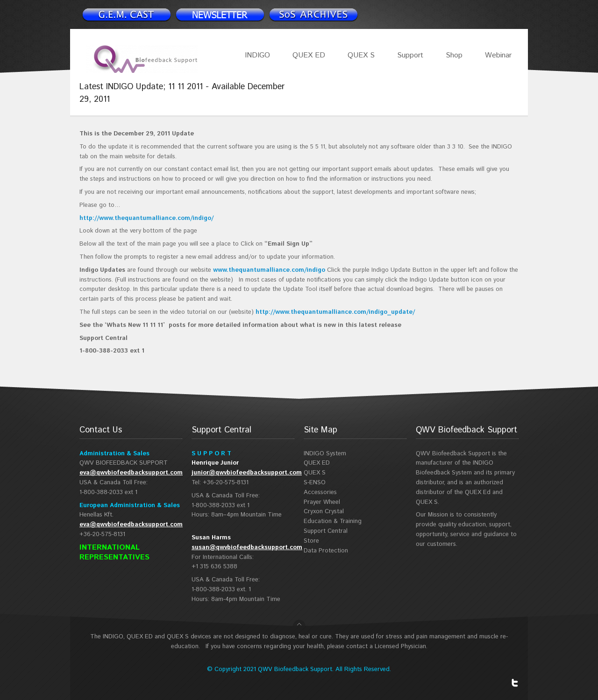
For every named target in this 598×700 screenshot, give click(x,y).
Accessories (320, 492)
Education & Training (333, 521)
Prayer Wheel (322, 502)
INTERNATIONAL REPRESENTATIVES (114, 552)
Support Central (326, 531)
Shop (454, 55)
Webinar (498, 55)
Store (311, 541)
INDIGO (257, 55)
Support (410, 55)
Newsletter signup (126, 14)
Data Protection (326, 551)
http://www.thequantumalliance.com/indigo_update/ (335, 312)
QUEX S (361, 55)
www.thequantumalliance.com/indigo (269, 270)
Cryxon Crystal (324, 512)
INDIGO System (325, 454)
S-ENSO (315, 483)
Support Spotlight (313, 14)
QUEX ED (309, 55)
